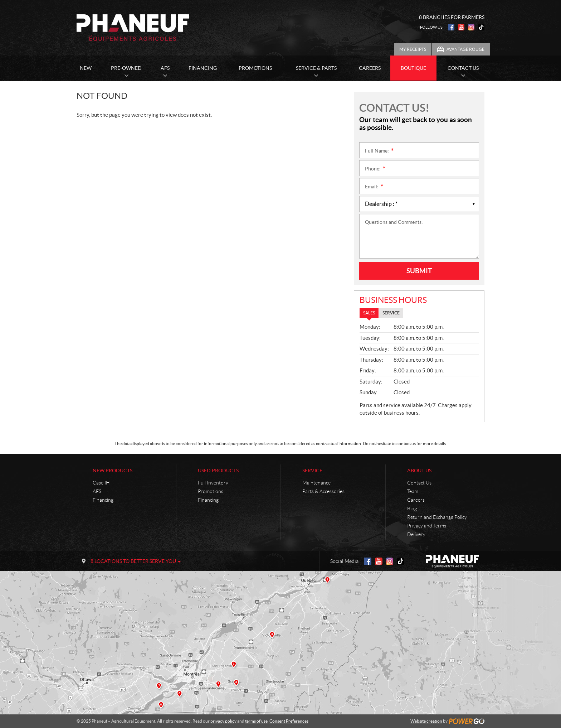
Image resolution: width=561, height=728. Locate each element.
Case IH (101, 483)
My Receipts (413, 49)
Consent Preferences (289, 721)
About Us (419, 471)
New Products (113, 471)
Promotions (211, 491)
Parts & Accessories (323, 491)
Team (413, 491)
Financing (103, 500)
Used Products (218, 471)
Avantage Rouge (465, 49)
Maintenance (316, 483)
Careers (416, 500)
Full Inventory (213, 483)
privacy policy (223, 721)
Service (312, 471)
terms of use (256, 721)
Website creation (426, 721)
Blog (412, 508)
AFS (97, 491)
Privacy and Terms (427, 526)
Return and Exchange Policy (437, 517)
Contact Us (419, 483)
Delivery (416, 534)
